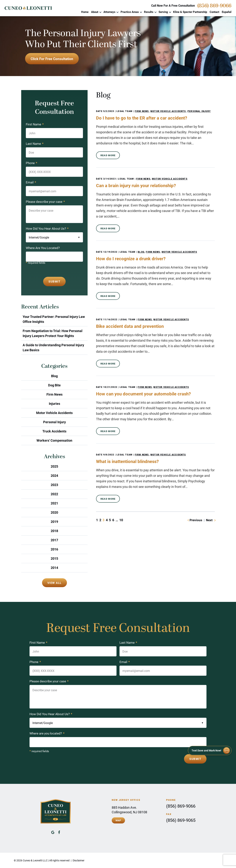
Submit (54, 281)
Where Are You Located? (43, 248)
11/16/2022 (110, 319)
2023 (54, 485)
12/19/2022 (110, 252)
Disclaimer (79, 860)
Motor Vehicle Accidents (168, 111)
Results (149, 12)
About (95, 12)
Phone (32, 163)
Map (118, 820)
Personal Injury (199, 111)
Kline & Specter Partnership (190, 12)
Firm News (142, 111)
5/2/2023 (109, 111)
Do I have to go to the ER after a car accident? (142, 118)
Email (31, 182)
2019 (54, 522)
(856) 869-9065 (181, 820)
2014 (54, 568)
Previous (196, 520)
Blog (141, 252)
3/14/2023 (110, 179)
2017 (54, 540)
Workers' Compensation (54, 440)
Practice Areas (130, 12)
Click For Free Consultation (52, 59)
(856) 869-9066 (214, 6)
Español (227, 12)
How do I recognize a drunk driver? (131, 259)
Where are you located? (47, 733)
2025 (54, 466)
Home (85, 12)
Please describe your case (45, 202)
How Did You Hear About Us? (47, 228)
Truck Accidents (54, 431)
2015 (54, 558)
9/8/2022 (109, 455)
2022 (54, 494)
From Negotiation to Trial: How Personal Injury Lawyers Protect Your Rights (53, 333)
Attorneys (109, 12)
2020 (54, 512)
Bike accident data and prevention (130, 326)
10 (121, 520)
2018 (54, 531)
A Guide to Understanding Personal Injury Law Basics (53, 347)
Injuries (54, 404)
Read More (108, 155)
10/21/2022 (110, 387)
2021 (54, 503)
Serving (163, 12)
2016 (54, 549)
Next (209, 520)
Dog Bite (54, 385)
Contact (214, 12)
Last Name (35, 144)
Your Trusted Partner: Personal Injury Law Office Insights (54, 319)
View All (54, 583)
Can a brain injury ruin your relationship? (136, 185)
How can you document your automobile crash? (143, 394)
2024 (54, 476)
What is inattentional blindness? (127, 461)
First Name (35, 124)
